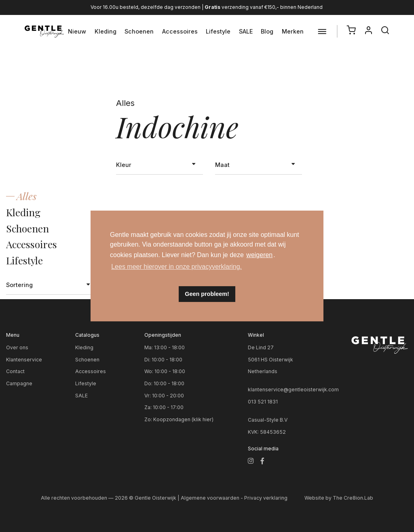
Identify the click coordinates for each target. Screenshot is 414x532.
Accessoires (180, 31)
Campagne (19, 383)
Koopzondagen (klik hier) (183, 419)
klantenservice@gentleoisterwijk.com (293, 389)
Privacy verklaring (266, 498)
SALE (246, 31)
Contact (15, 371)
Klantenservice (24, 360)
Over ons (17, 347)
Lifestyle (218, 31)
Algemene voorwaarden (210, 498)
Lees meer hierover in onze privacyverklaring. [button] (176, 267)
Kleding (106, 31)
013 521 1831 (263, 402)
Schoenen (139, 31)
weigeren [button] (259, 255)
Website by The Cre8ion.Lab (339, 498)
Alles (26, 196)
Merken (293, 31)
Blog (267, 31)
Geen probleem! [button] (207, 294)
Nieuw (77, 31)
